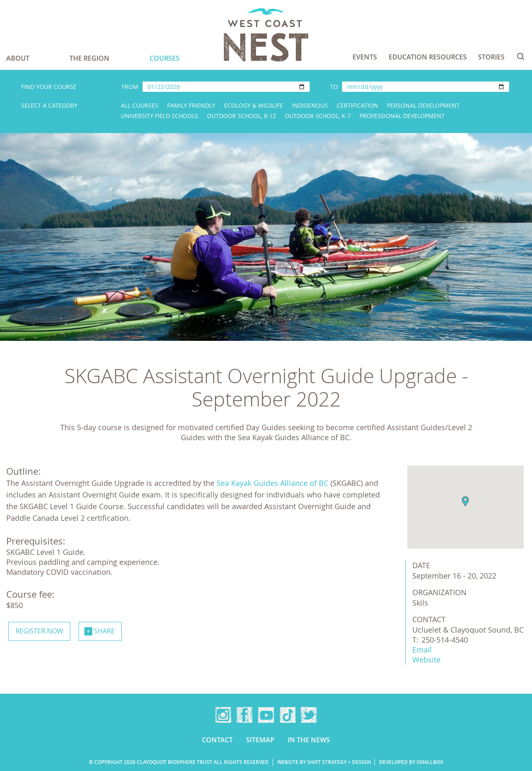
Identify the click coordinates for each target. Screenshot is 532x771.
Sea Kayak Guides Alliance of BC (272, 483)
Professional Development (402, 116)
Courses (165, 58)
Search (521, 57)
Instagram (223, 715)
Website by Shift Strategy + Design (324, 762)
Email (422, 650)
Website (426, 660)
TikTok (288, 715)
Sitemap (260, 740)
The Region (89, 58)
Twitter (309, 715)
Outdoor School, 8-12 (241, 116)
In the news (309, 740)
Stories (491, 57)
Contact (217, 740)
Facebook (244, 715)
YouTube (266, 715)
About (18, 58)
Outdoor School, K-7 (318, 116)
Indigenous (310, 105)
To (334, 87)
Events (365, 57)
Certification (357, 105)
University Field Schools (160, 116)
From (130, 87)
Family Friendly (191, 105)
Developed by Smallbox (411, 762)
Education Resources (428, 57)
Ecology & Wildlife (254, 105)
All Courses (140, 105)
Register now (39, 631)
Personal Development (423, 105)
